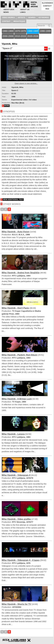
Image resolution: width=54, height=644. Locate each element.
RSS (47, 9)
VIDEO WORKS (8, 17)
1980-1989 (33, 31)
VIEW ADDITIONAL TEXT (13, 199)
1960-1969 (8, 31)
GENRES (32, 17)
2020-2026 (33, 36)
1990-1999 (45, 31)
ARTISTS (21, 17)
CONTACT (47, 6)
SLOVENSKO (47, 3)
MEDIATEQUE (19, 21)
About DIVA (9, 10)
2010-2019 (20, 36)
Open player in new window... (26, 83)
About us (25, 10)
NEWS (6, 12)
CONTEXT (6, 21)
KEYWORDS (44, 17)
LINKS (23, 12)
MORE (7, 106)
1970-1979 (20, 31)
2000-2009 (8, 36)
